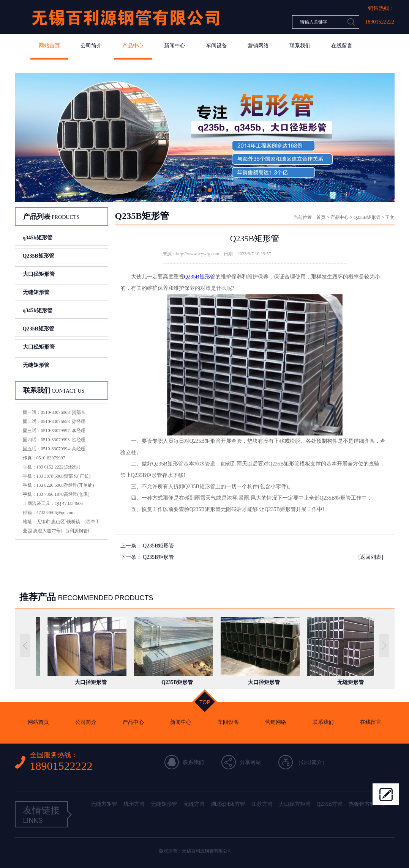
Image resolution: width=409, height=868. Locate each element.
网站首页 (49, 46)
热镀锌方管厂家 (367, 804)
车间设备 (216, 46)
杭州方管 (134, 804)
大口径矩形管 (39, 274)
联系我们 (300, 46)
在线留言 (342, 46)
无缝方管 (194, 804)
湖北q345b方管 (228, 804)
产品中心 (133, 46)
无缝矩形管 (36, 292)
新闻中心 (175, 46)
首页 (321, 217)
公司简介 (91, 46)
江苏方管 (262, 804)
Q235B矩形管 (39, 256)
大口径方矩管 (295, 804)
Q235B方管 (330, 804)
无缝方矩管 (104, 804)
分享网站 (250, 762)
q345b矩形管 (38, 238)
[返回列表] (371, 557)
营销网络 (258, 46)
